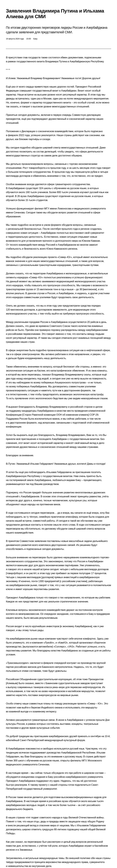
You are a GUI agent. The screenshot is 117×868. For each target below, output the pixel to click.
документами (76, 58)
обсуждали (58, 773)
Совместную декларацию (86, 115)
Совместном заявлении (33, 541)
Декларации (28, 131)
